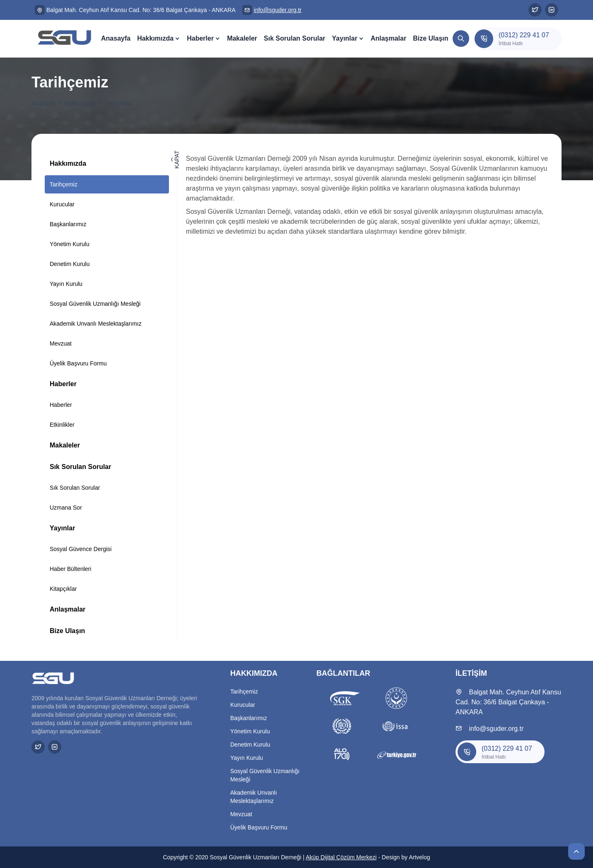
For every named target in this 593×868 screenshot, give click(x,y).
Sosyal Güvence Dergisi (81, 549)
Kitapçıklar (63, 589)
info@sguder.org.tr (278, 10)
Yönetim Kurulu (70, 244)
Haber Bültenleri (70, 569)
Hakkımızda (155, 38)
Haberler (200, 38)
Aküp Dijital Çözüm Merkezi (341, 857)
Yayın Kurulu (66, 284)
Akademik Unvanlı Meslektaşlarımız (96, 324)
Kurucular (62, 204)
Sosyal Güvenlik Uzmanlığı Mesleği (95, 304)
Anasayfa (116, 38)
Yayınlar (345, 38)
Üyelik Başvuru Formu (78, 363)
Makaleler (242, 38)
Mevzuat (61, 343)
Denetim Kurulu (70, 264)
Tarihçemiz (118, 103)
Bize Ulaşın (430, 38)
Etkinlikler (62, 425)
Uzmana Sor (66, 508)
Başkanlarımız (68, 224)
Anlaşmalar (388, 38)
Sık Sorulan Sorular (294, 38)
